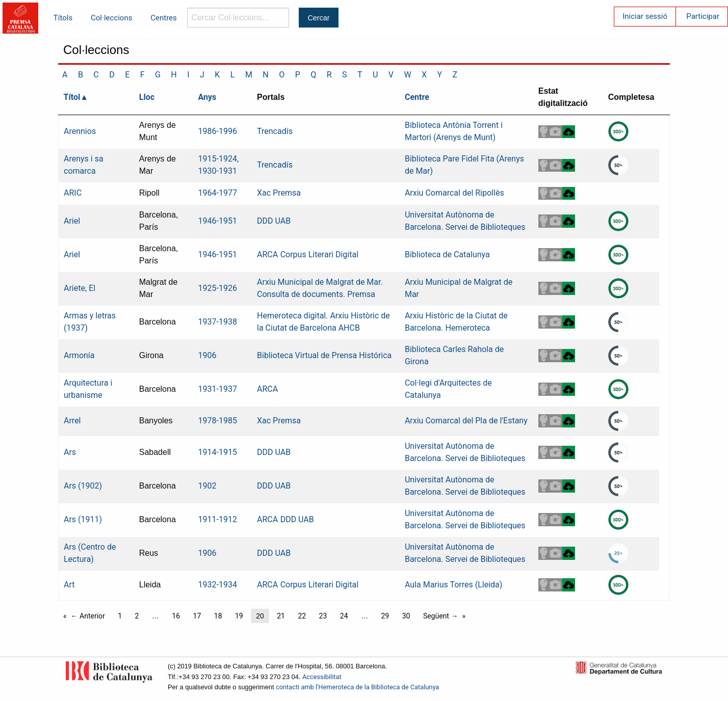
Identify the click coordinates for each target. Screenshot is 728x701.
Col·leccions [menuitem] (111, 18)
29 (385, 616)
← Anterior (88, 616)
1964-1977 (218, 193)
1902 (207, 486)
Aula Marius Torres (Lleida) (453, 585)
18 (218, 616)
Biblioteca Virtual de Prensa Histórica (324, 355)
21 (281, 616)
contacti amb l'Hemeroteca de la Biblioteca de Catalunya (357, 687)
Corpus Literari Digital (319, 254)
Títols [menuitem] (63, 18)
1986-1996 (218, 131)
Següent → (441, 616)
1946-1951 (218, 221)
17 (197, 616)
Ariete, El (80, 288)
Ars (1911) (83, 519)
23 (323, 616)
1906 (207, 355)
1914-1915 (218, 452)
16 (176, 616)
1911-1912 (218, 519)
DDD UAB (274, 221)
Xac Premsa (279, 193)
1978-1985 (218, 421)
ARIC (73, 193)
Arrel (72, 421)
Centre (417, 97)
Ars (70, 452)
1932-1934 (218, 585)
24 (344, 616)
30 (406, 616)
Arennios (80, 131)
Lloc (147, 97)
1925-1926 (218, 288)
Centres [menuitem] (164, 18)
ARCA (267, 254)
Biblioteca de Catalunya (447, 254)
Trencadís (275, 131)
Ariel (72, 221)
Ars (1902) (83, 486)
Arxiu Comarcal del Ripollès (454, 193)
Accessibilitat (322, 677)
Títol (72, 97)
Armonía (79, 355)
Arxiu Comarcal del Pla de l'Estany (466, 421)
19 (239, 616)
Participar (703, 16)
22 (302, 616)
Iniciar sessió (645, 16)
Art (69, 585)
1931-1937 (218, 389)
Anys (207, 97)
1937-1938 (218, 322)
